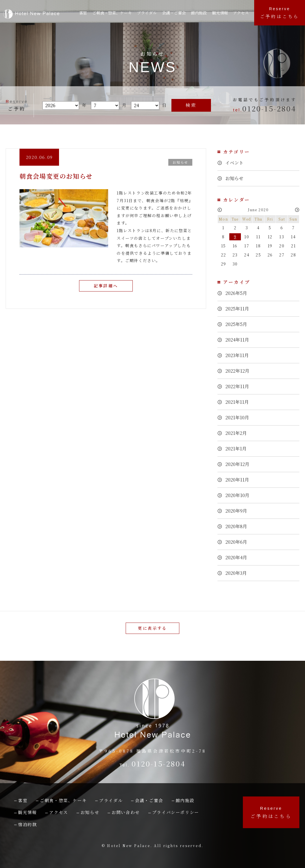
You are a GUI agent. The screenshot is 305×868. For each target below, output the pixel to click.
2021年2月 (238, 433)
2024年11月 (239, 340)
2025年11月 (239, 309)
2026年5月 (238, 293)
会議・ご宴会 (149, 800)
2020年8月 (238, 527)
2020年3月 (238, 573)
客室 (83, 13)
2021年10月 (239, 418)
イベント (235, 163)
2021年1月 (238, 449)
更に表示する (152, 628)
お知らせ (235, 179)
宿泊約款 (27, 824)
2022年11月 (239, 387)
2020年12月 (239, 464)
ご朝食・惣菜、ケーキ (113, 13)
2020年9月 (238, 511)
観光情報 (222, 13)
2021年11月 (239, 402)
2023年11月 (239, 356)
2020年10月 (239, 495)
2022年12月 (239, 371)
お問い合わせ (126, 812)
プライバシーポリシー (176, 812)
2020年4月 (238, 558)
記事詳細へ (106, 286)
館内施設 (201, 13)
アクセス (242, 13)
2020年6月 (238, 542)
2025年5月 (238, 324)
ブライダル (149, 13)
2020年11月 (239, 480)
